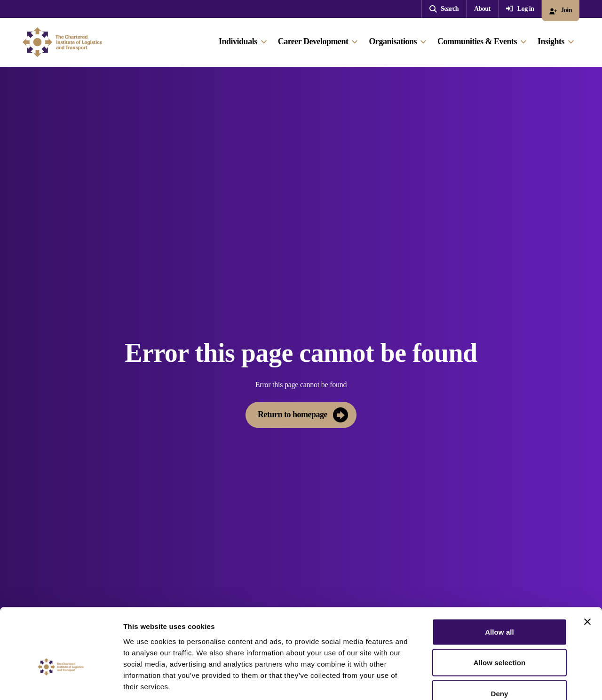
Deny (499, 638)
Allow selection (500, 608)
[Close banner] (587, 566)
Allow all (499, 577)
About (482, 9)
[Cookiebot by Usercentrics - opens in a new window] (61, 682)
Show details (494, 681)
